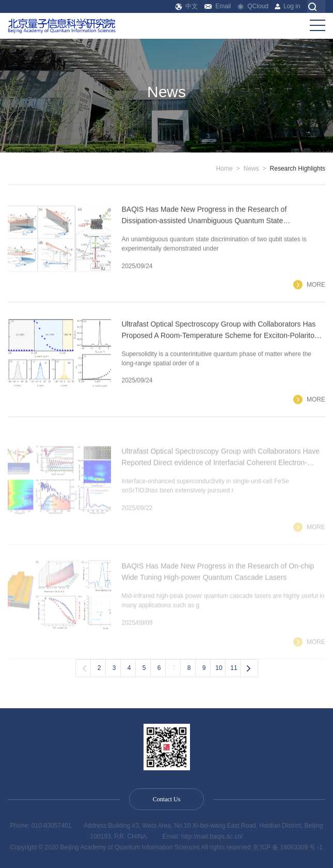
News (251, 169)
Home (225, 169)
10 (219, 668)
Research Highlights (298, 169)
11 (234, 668)
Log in (287, 6)
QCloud (253, 6)
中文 (187, 6)
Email (218, 6)
